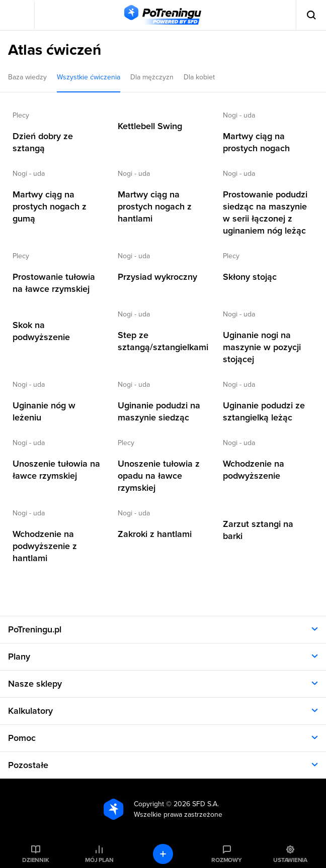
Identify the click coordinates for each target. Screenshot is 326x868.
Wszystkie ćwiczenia (89, 77)
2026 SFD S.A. (196, 804)
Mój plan (99, 860)
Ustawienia (290, 860)
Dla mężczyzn (152, 77)
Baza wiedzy (27, 77)
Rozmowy (226, 860)
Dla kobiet (199, 77)
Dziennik (35, 860)
